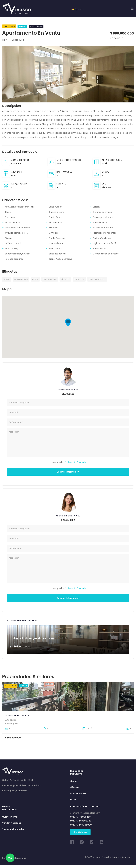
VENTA (7, 279)
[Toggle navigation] (132, 9)
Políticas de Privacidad (76, 462)
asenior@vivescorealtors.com (85, 813)
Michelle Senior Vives (68, 516)
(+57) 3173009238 (80, 817)
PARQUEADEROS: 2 (97, 279)
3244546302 (68, 520)
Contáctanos (80, 832)
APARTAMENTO (21, 279)
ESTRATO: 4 (79, 279)
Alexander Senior (68, 390)
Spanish (78, 9)
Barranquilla (50, 279)
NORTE (35, 279)
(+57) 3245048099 (81, 825)
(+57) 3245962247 (81, 821)
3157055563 (68, 394)
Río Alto (65, 279)
